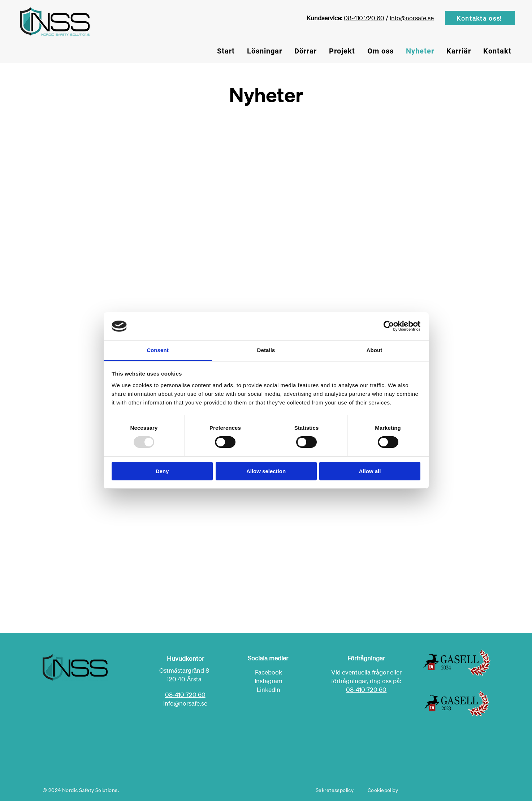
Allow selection (266, 471)
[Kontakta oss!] (480, 18)
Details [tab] (266, 350)
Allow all (370, 471)
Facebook (269, 672)
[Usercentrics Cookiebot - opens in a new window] (389, 326)
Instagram (269, 681)
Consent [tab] (158, 350)
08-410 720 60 (364, 18)
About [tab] (375, 350)
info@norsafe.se (412, 18)
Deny (162, 471)
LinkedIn (269, 689)
